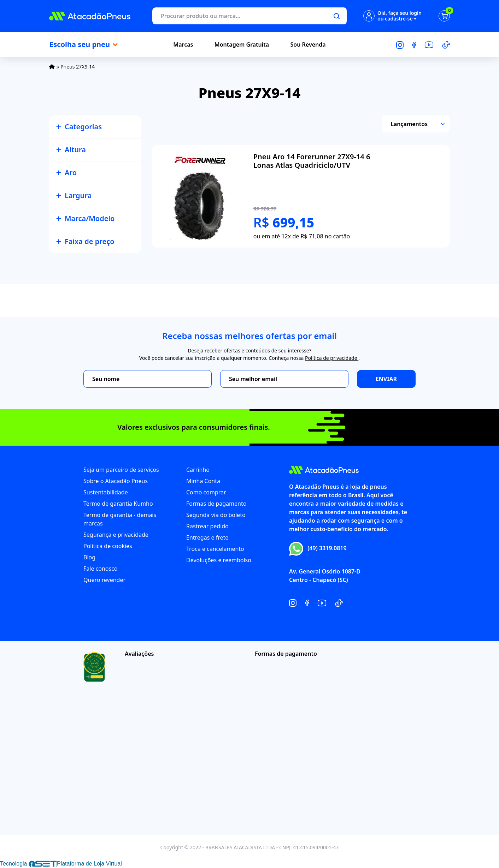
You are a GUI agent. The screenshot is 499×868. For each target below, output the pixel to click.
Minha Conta (203, 481)
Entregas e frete (207, 537)
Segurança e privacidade (116, 535)
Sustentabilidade (106, 492)
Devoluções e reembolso (219, 560)
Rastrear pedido (207, 526)
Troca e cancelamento (215, 549)
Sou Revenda (308, 44)
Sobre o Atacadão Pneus (116, 481)
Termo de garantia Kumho (118, 504)
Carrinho (198, 470)
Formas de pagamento (216, 504)
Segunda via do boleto (216, 515)
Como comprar (206, 492)
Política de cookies (108, 546)
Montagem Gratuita (242, 44)
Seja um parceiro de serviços (121, 470)
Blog (89, 557)
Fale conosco (101, 569)
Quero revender (104, 580)
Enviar (386, 379)
